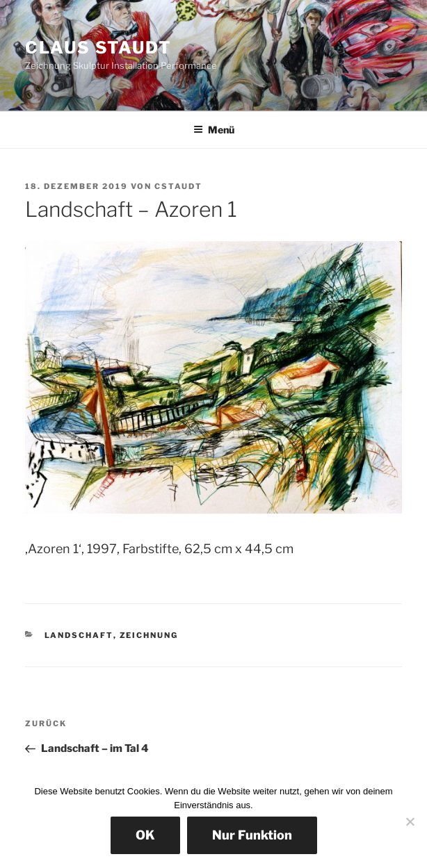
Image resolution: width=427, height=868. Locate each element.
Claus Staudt (98, 48)
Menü (214, 130)
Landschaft (79, 635)
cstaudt (178, 186)
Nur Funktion (252, 835)
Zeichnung (149, 635)
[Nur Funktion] (410, 821)
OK (145, 835)
